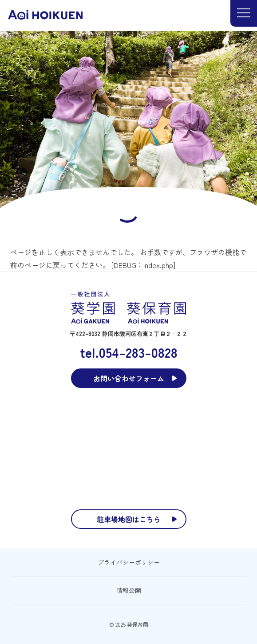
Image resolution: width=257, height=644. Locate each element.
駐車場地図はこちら (129, 519)
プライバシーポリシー (129, 562)
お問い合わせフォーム (129, 378)
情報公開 (129, 590)
